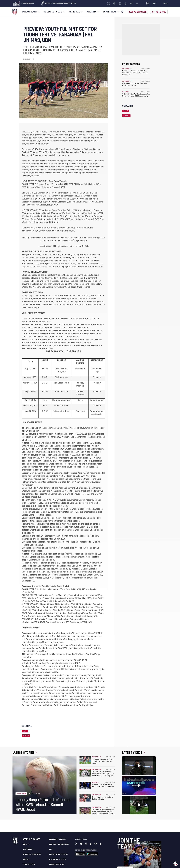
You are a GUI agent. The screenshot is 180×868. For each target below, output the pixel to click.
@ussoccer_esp (61, 155)
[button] (122, 12)
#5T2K (83, 238)
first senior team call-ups (60, 479)
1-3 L (45, 400)
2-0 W (45, 391)
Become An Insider (137, 12)
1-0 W (45, 411)
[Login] (165, 3)
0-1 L (45, 406)
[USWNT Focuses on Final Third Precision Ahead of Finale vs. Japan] (85, 760)
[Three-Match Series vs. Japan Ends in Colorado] (85, 798)
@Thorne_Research (61, 238)
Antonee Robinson (79, 284)
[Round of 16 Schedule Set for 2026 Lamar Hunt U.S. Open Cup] (85, 785)
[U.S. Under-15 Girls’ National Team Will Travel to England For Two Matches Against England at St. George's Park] (85, 773)
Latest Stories (25, 753)
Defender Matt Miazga (33, 548)
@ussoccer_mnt (41, 155)
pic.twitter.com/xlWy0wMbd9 (72, 241)
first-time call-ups (88, 281)
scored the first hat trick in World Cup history (45, 342)
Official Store (159, 12)
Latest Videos (133, 753)
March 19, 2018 (82, 246)
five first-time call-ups (80, 141)
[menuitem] (30, 12)
